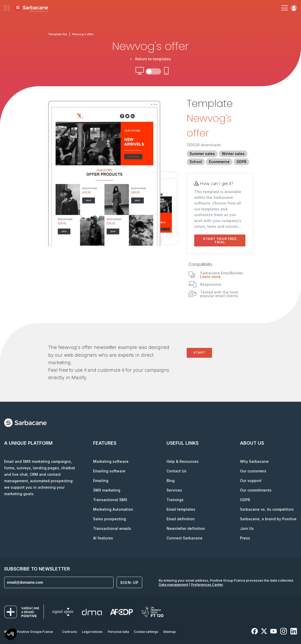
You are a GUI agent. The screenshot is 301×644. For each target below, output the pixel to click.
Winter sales (233, 154)
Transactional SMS (110, 500)
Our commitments (256, 490)
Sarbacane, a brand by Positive (268, 519)
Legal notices (92, 632)
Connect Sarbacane (185, 538)
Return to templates (151, 59)
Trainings (175, 500)
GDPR (241, 162)
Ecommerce (219, 162)
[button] (11, 635)
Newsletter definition (186, 528)
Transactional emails (112, 528)
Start (199, 353)
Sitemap (170, 632)
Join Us (247, 528)
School (196, 162)
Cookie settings (146, 632)
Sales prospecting (110, 519)
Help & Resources (183, 461)
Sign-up (130, 583)
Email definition (181, 519)
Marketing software (111, 461)
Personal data (118, 632)
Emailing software (109, 471)
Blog (171, 481)
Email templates (181, 509)
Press (245, 538)
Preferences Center (207, 584)
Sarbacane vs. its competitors (267, 509)
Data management (174, 584)
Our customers (253, 471)
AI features (103, 538)
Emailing (101, 481)
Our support (251, 481)
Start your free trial (220, 240)
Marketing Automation (113, 509)
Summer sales (202, 154)
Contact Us (176, 471)
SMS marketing (107, 490)
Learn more (210, 277)
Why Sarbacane (254, 461)
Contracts (70, 632)
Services (174, 490)
